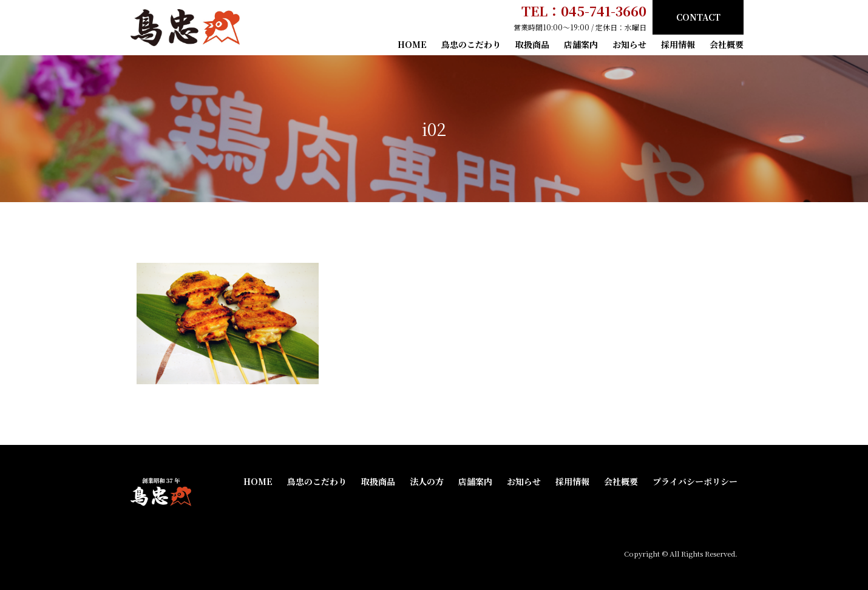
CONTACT (698, 17)
